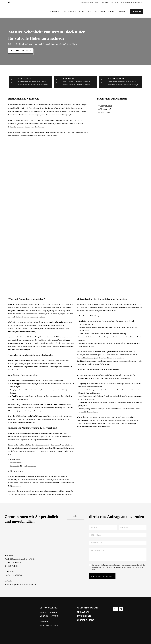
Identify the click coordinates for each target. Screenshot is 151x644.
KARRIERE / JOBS (85, 620)
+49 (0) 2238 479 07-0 (13, 575)
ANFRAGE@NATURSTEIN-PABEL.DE (20, 584)
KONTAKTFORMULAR (87, 608)
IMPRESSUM (83, 612)
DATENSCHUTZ (84, 616)
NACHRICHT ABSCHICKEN (102, 576)
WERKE (80, 624)
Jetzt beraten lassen (21, 51)
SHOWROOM (136, 11)
